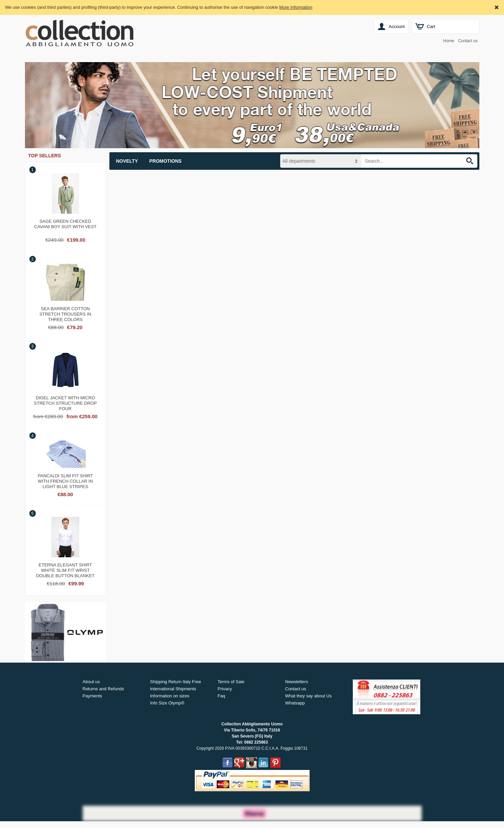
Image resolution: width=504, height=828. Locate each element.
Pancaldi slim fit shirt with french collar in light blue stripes (65, 480)
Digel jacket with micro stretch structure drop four (65, 402)
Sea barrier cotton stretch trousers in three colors (65, 313)
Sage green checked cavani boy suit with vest (65, 224)
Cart (431, 26)
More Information (296, 7)
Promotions (165, 161)
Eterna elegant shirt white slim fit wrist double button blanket (65, 569)
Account (397, 26)
